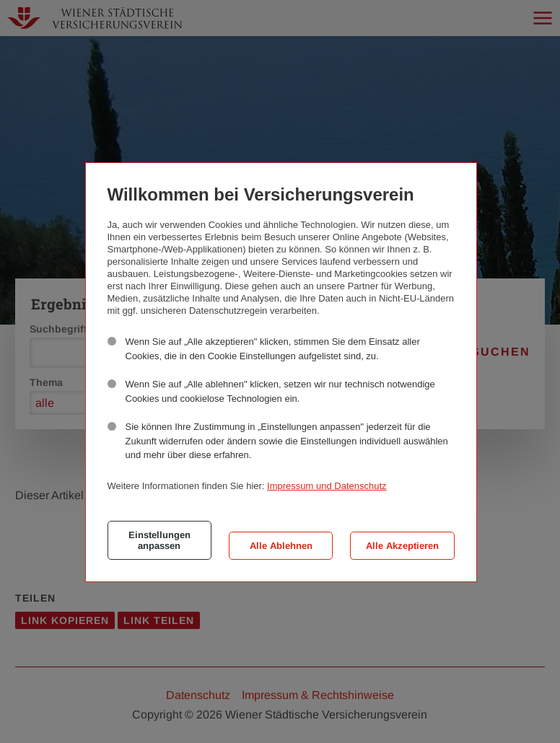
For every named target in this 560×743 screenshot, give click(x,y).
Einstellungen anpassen (159, 540)
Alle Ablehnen (281, 546)
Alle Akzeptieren (402, 546)
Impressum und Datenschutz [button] (327, 486)
